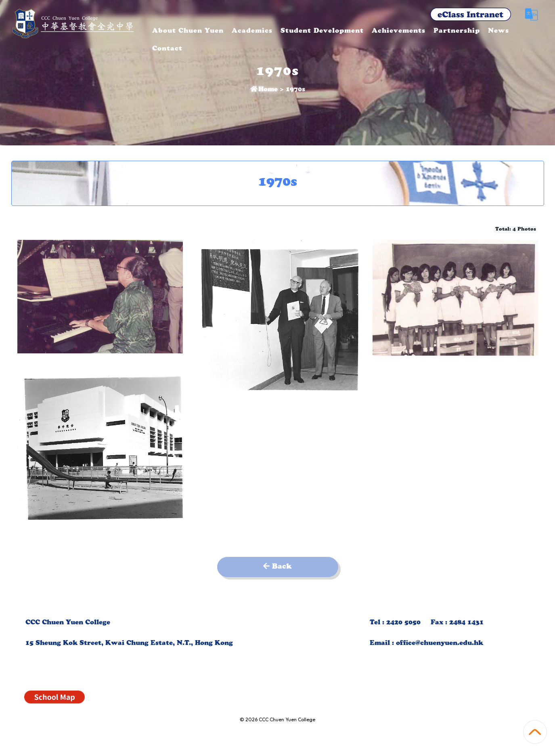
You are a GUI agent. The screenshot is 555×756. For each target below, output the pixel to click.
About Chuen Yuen (215, 31)
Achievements (426, 31)
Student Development (350, 31)
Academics (280, 31)
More (527, 31)
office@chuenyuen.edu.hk (440, 644)
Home (264, 90)
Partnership (484, 31)
